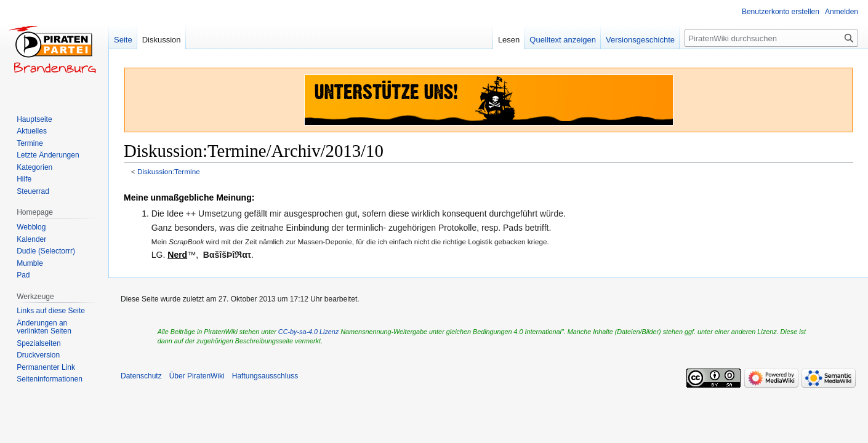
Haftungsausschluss (265, 376)
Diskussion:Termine (169, 171)
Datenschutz (141, 376)
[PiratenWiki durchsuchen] (771, 38)
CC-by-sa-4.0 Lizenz (308, 332)
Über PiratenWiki (197, 376)
